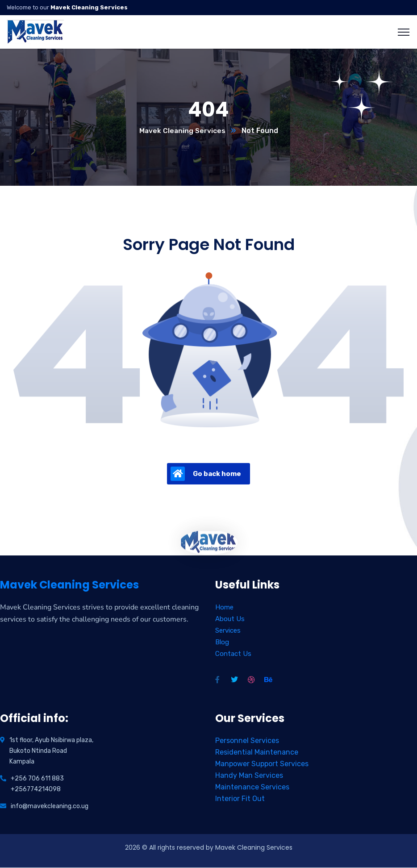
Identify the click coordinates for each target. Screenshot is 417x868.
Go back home (206, 474)
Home (224, 608)
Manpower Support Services (262, 764)
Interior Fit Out (240, 799)
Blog (222, 643)
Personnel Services (247, 741)
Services (228, 631)
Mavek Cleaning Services (182, 131)
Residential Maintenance (257, 753)
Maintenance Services (252, 787)
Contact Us (233, 654)
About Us (230, 619)
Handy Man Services (249, 776)
